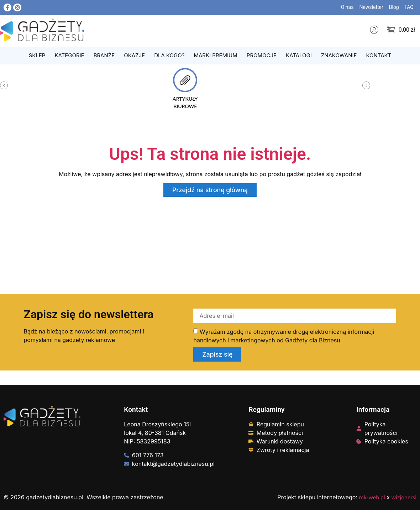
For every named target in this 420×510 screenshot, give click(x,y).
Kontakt (379, 55)
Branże (104, 55)
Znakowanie (339, 55)
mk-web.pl (372, 497)
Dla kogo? (169, 55)
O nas (347, 7)
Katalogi (299, 55)
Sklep (37, 55)
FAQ (409, 7)
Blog (394, 7)
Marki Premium (215, 55)
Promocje (262, 55)
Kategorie (69, 55)
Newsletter (371, 7)
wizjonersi (404, 497)
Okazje (134, 55)
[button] (4, 85)
